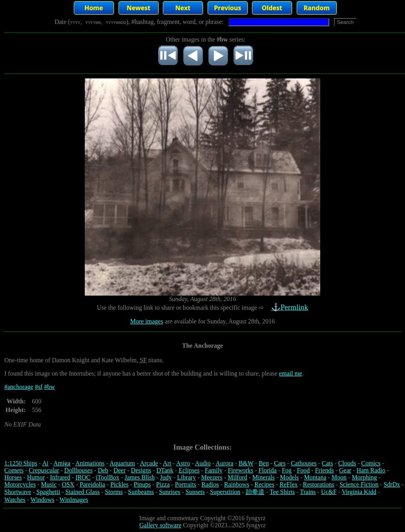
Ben (264, 463)
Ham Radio (371, 470)
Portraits (186, 484)
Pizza (163, 484)
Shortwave (18, 492)
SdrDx (392, 484)
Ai (45, 463)
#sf (39, 387)
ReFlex (288, 484)
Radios (210, 484)
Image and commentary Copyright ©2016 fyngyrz (202, 518)
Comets (14, 470)
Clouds (347, 463)
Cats (327, 463)
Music (49, 484)
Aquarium (122, 463)
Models (289, 477)
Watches (15, 500)
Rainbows (237, 484)
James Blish (140, 477)
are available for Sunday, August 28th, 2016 (219, 321)
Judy (166, 477)
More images (147, 321)
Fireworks (240, 470)
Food (303, 470)
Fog (287, 470)
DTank (165, 470)
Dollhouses (78, 470)
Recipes (264, 484)
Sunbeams (141, 492)
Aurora (224, 463)
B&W (246, 463)
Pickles (119, 484)
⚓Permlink (290, 307)
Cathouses (304, 463)
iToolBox (108, 477)
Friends (325, 470)
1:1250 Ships (21, 463)
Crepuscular (44, 470)
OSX (68, 484)
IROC (83, 477)
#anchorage (19, 387)
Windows (43, 500)
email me (291, 373)
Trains (308, 492)
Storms (114, 492)
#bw (49, 387)
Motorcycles (20, 484)
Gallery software (160, 525)
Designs (141, 470)
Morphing (364, 477)
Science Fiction (359, 484)
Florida (268, 470)
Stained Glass (83, 492)
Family (214, 470)
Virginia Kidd (359, 492)
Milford (237, 477)
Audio (203, 463)
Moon (339, 477)
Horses (13, 477)
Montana (315, 477)
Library (186, 477)
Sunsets (195, 492)
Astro (183, 463)
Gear (345, 470)
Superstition (225, 492)
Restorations (319, 484)
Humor (36, 477)
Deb (103, 470)
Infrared (60, 477)
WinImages (74, 500)
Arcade (149, 463)
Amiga (62, 463)
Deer (119, 470)
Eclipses (189, 470)
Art (167, 463)
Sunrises (170, 492)
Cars (280, 463)
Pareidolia (92, 484)
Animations (90, 463)
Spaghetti (48, 492)
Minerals (264, 477)
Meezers (212, 477)
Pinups (142, 484)
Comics (371, 463)
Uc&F (329, 492)
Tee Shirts (282, 492)
